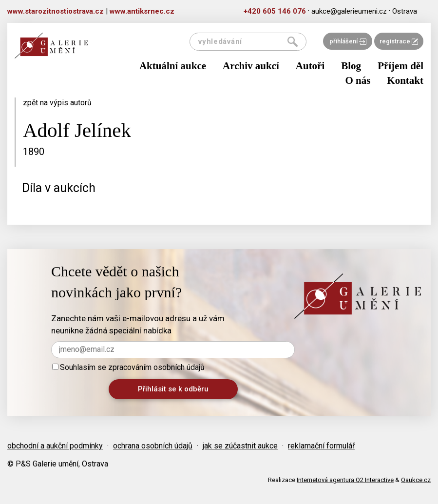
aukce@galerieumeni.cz (349, 11)
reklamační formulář (321, 446)
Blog (351, 66)
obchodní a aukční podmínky (55, 446)
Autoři (310, 66)
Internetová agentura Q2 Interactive (345, 480)
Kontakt (405, 80)
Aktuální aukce (173, 66)
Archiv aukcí (251, 66)
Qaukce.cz (416, 480)
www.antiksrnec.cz (142, 11)
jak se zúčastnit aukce (240, 446)
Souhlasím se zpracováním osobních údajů (128, 367)
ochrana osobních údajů (153, 446)
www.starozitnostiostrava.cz (56, 11)
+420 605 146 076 (275, 11)
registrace (399, 41)
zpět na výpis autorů (57, 103)
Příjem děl (400, 66)
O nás (358, 80)
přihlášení (348, 41)
